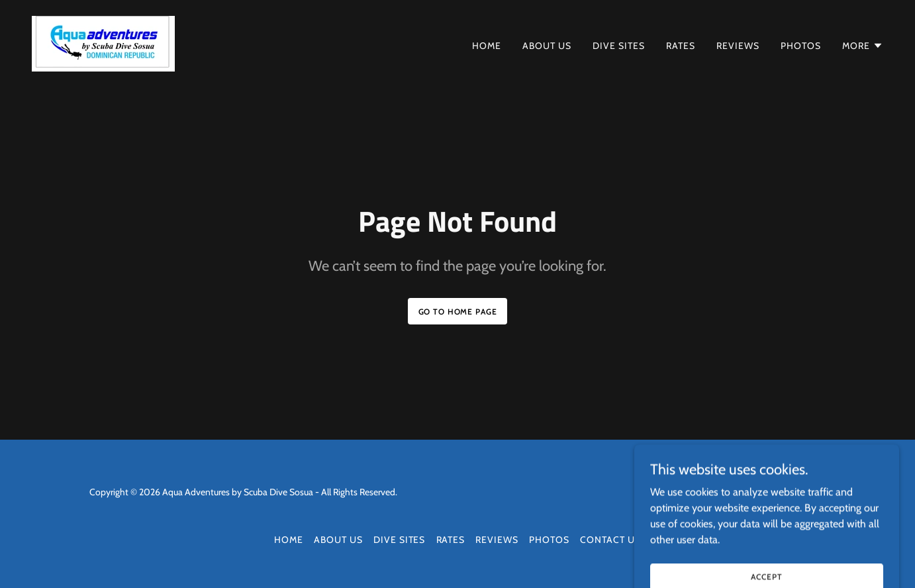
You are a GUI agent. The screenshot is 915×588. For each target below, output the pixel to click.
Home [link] (487, 46)
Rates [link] (681, 46)
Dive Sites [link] (619, 46)
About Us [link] (547, 46)
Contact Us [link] (610, 540)
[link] (103, 43)
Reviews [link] (738, 46)
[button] (863, 46)
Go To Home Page (458, 312)
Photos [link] (801, 46)
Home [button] (289, 540)
